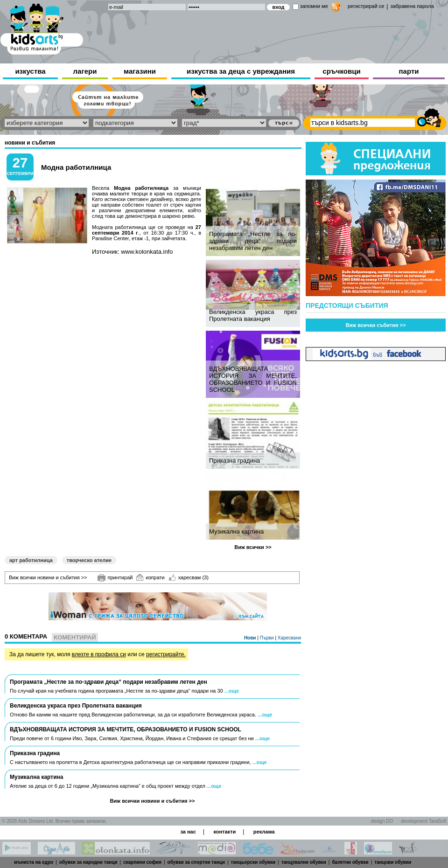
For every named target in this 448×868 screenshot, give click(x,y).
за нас (188, 832)
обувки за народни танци (88, 862)
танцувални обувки (304, 862)
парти (409, 71)
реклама (264, 832)
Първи (268, 638)
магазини (140, 71)
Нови (251, 638)
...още (232, 691)
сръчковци (341, 71)
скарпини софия (142, 862)
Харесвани (289, 638)
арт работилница (31, 560)
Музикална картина (236, 531)
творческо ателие (89, 560)
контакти (224, 832)
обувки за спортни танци (196, 862)
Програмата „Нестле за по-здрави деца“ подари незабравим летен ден (253, 241)
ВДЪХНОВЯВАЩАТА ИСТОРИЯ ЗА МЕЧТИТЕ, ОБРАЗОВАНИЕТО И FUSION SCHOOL (253, 379)
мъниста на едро (34, 862)
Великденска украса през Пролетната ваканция (253, 315)
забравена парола (412, 6)
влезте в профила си (99, 654)
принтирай (115, 578)
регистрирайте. (166, 654)
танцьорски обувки (253, 862)
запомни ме (314, 6)
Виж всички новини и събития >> (48, 577)
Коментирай (75, 637)
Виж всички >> (253, 547)
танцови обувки (393, 862)
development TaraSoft (423, 821)
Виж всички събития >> (376, 325)
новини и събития (30, 143)
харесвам (189, 577)
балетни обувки (350, 862)
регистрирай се (366, 6)
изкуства (30, 71)
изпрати (150, 577)
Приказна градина (234, 461)
